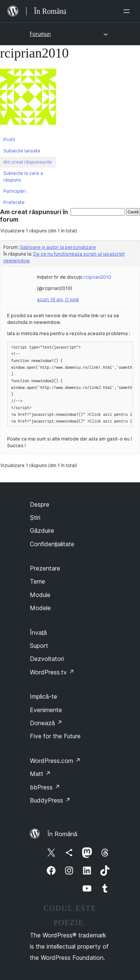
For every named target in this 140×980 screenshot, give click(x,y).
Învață (38, 633)
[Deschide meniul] (128, 11)
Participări (15, 191)
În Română (62, 834)
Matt (40, 774)
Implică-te (43, 696)
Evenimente (46, 710)
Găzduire (42, 531)
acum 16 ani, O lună (58, 299)
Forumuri (40, 34)
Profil (9, 140)
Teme (38, 581)
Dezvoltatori (47, 659)
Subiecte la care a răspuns (23, 177)
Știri (35, 517)
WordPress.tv (52, 672)
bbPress (45, 787)
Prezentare (45, 568)
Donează (46, 723)
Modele (40, 608)
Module (40, 595)
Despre (40, 504)
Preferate (14, 202)
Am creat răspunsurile (28, 162)
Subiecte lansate (22, 151)
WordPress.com (55, 761)
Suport (39, 646)
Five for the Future (55, 736)
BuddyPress (50, 800)
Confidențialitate (52, 544)
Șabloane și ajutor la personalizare (58, 247)
